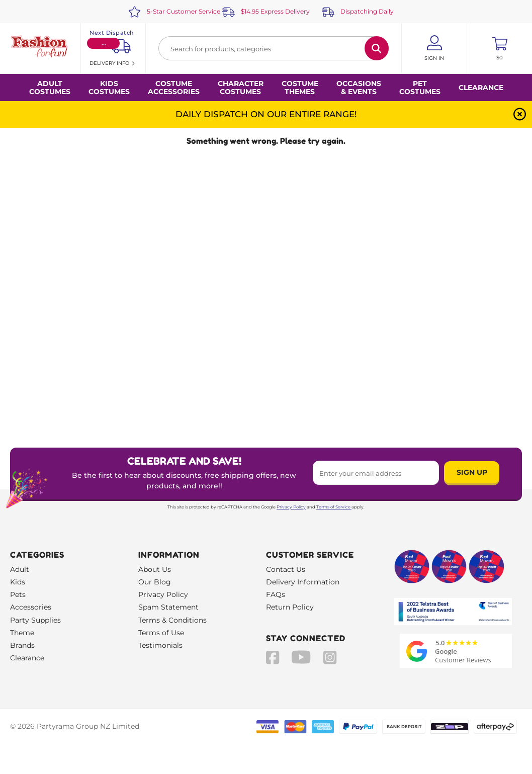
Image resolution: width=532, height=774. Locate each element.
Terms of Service (334, 507)
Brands (22, 645)
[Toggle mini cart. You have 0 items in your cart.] (500, 48)
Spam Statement (168, 607)
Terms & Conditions (172, 620)
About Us (155, 569)
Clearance (481, 88)
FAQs (276, 594)
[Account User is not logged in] (434, 48)
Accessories (31, 607)
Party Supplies (35, 620)
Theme (22, 633)
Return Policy (290, 607)
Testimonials (160, 645)
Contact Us (286, 569)
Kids (18, 582)
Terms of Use (161, 633)
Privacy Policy (291, 507)
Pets (18, 594)
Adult (20, 569)
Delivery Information (303, 582)
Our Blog (155, 582)
